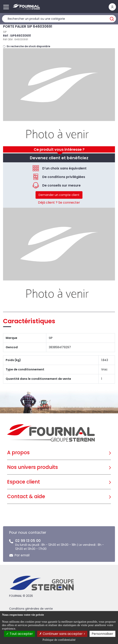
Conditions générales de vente (31, 609)
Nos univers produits (32, 467)
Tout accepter (19, 634)
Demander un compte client (59, 195)
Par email (22, 555)
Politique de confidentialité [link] (59, 640)
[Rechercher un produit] (59, 19)
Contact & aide (26, 496)
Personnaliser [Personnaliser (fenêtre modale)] (102, 634)
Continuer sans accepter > (62, 634)
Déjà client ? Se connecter (59, 202)
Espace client (24, 482)
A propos (18, 452)
